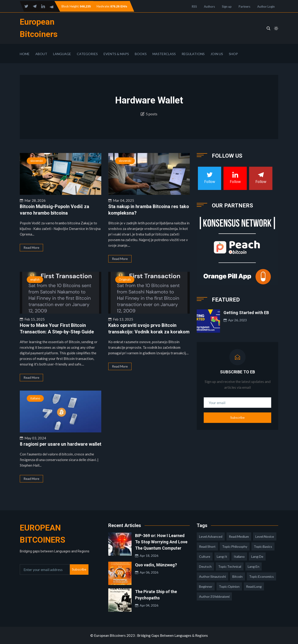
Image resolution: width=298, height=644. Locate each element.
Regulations (193, 54)
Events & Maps (116, 54)
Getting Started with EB (246, 313)
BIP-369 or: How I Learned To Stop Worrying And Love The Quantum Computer (161, 542)
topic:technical (230, 566)
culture (205, 556)
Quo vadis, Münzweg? (156, 565)
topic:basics (263, 546)
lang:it (222, 556)
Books (141, 54)
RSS (194, 7)
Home (25, 54)
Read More (31, 247)
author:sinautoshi (212, 576)
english (35, 279)
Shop (233, 54)
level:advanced (211, 536)
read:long (254, 586)
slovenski (37, 161)
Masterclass (164, 54)
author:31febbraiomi (214, 596)
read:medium (239, 536)
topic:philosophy (235, 546)
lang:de (257, 556)
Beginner (206, 586)
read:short (207, 546)
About (41, 54)
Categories (87, 54)
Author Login (266, 7)
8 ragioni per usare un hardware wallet (61, 444)
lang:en (254, 566)
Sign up (227, 7)
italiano (35, 398)
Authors (209, 7)
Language (62, 54)
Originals (125, 279)
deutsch (205, 566)
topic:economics (261, 576)
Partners (244, 7)
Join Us (217, 54)
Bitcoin (237, 576)
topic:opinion (229, 586)
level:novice (265, 536)
